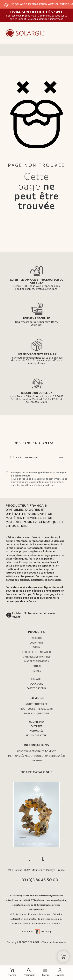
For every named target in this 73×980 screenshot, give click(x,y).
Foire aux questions (37, 714)
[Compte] (60, 973)
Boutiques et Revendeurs (36, 709)
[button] (36, 50)
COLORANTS (36, 643)
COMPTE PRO (36, 722)
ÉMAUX (37, 647)
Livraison (36, 761)
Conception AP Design (37, 932)
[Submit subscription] (61, 457)
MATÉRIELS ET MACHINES (36, 657)
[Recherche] (29, 973)
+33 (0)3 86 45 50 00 (39, 880)
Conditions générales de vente (37, 751)
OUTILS (36, 666)
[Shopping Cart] (63, 957)
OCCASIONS (36, 684)
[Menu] (45, 973)
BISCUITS (37, 638)
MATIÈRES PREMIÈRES (36, 661)
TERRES (36, 671)
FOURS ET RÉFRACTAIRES (36, 652)
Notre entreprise (36, 704)
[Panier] (12, 973)
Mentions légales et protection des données (36, 756)
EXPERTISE (36, 726)
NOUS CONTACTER (36, 736)
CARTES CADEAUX (36, 688)
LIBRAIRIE (37, 679)
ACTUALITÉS (36, 731)
